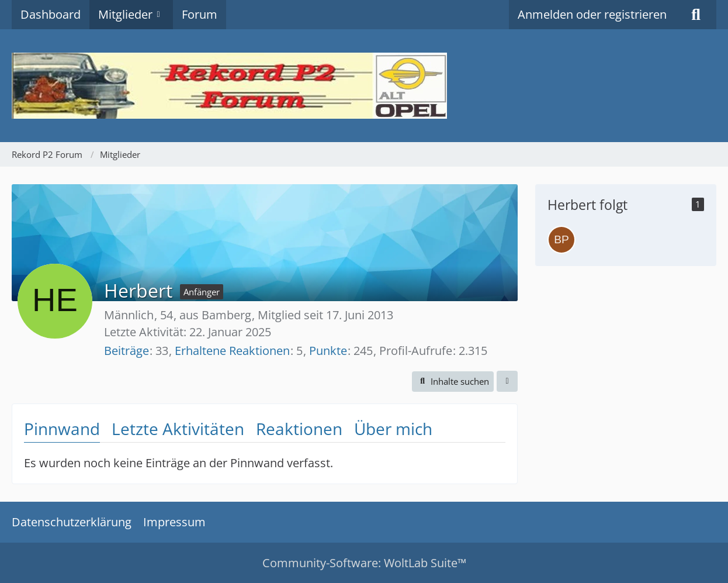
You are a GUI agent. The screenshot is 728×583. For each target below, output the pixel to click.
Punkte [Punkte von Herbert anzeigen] (328, 351)
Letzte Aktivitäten (178, 429)
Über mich (393, 429)
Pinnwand (62, 429)
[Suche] (696, 15)
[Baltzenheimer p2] (561, 240)
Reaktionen (299, 429)
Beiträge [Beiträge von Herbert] (126, 351)
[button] (453, 381)
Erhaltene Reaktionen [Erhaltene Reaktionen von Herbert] (232, 351)
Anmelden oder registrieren (592, 14)
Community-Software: (364, 563)
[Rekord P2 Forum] (364, 86)
